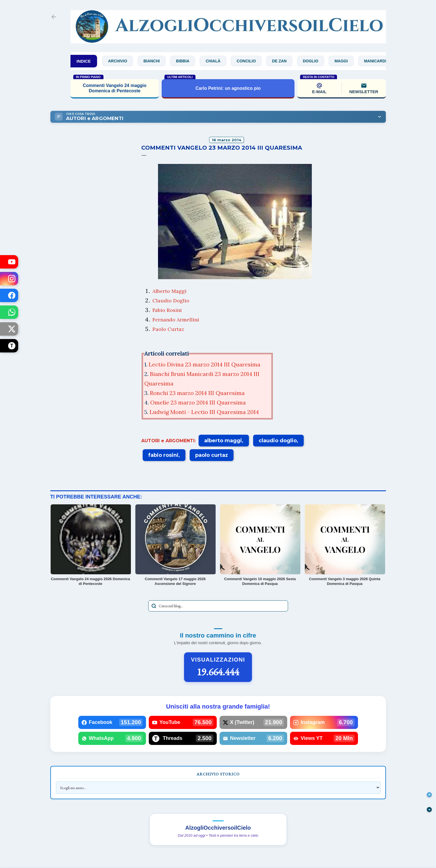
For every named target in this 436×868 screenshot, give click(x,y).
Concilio (251, 61)
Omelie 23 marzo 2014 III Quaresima (199, 402)
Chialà (217, 61)
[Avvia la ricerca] (154, 606)
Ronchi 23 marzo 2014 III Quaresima (198, 393)
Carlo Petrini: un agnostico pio (228, 88)
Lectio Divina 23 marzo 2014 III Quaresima (205, 364)
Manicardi (380, 61)
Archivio (122, 61)
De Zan (284, 61)
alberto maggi (223, 441)
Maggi (345, 61)
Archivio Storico (218, 774)
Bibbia (187, 61)
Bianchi (156, 61)
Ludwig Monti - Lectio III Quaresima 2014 (205, 412)
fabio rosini (163, 455)
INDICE (84, 61)
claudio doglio (278, 441)
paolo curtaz (212, 455)
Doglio (315, 61)
